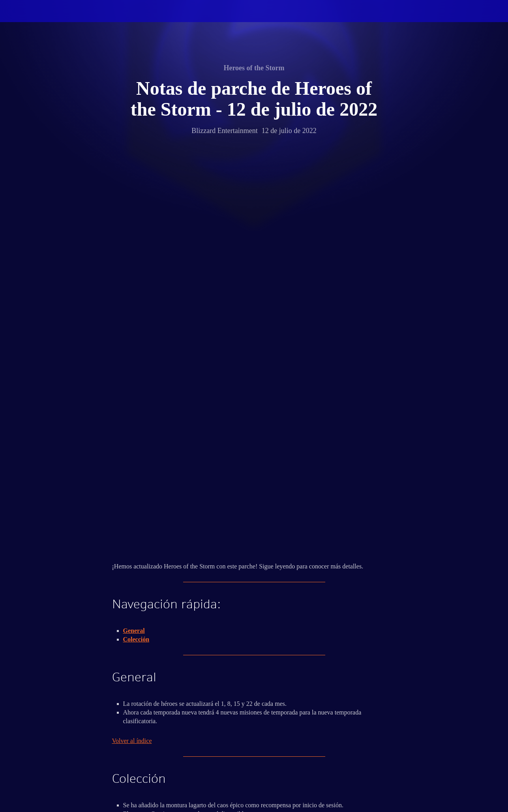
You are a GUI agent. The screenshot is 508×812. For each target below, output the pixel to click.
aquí (156, 493)
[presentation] (31, 21)
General (134, 259)
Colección (136, 267)
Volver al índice (132, 369)
